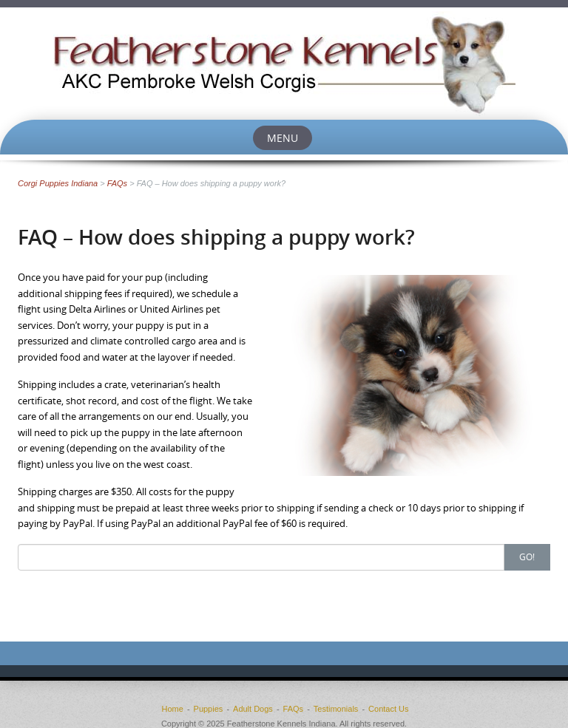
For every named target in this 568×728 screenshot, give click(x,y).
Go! (527, 557)
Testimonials (336, 709)
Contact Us (388, 709)
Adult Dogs (253, 709)
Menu (283, 138)
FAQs (294, 709)
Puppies (209, 709)
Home (172, 709)
